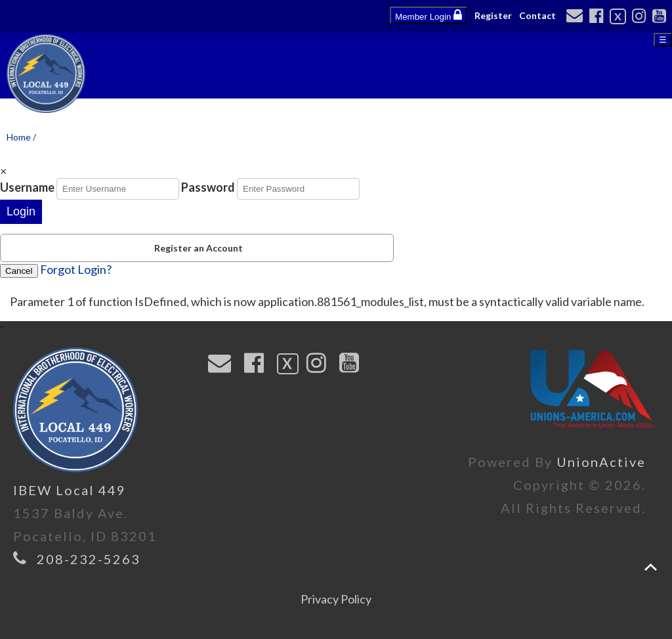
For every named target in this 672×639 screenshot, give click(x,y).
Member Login (429, 15)
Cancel (19, 271)
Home (19, 137)
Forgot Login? (76, 269)
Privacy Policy (336, 599)
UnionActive (601, 462)
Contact (537, 15)
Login (21, 211)
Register (493, 15)
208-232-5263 (89, 559)
